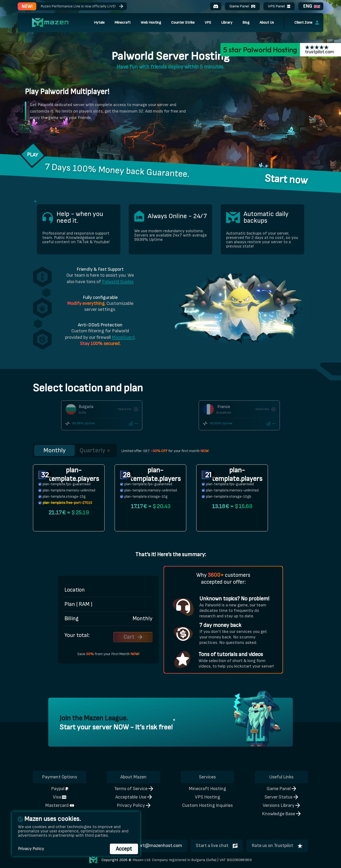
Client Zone (307, 23)
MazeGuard (123, 337)
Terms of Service (134, 789)
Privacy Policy (134, 805)
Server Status (281, 797)
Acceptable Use (134, 797)
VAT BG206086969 (236, 860)
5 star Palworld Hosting (260, 50)
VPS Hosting (208, 797)
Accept (124, 849)
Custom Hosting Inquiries (208, 805)
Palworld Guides (118, 282)
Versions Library (281, 805)
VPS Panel (279, 6)
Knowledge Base (281, 814)
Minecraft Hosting (207, 789)
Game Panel (242, 6)
